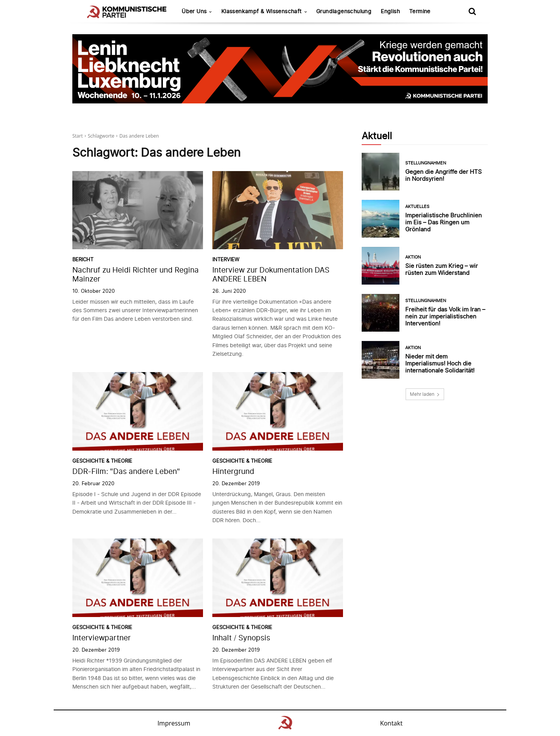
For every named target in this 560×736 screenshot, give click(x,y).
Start (78, 136)
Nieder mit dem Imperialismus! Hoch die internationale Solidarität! (440, 363)
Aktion (413, 257)
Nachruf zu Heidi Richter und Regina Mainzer (136, 274)
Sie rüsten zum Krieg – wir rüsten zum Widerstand (442, 269)
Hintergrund (233, 471)
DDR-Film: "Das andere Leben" (126, 471)
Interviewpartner (101, 638)
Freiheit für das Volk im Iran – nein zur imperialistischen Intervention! (445, 316)
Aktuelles (417, 207)
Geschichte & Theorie (102, 461)
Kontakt (391, 723)
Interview (226, 260)
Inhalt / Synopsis (241, 638)
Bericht (83, 260)
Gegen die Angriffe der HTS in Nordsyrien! (444, 175)
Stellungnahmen (426, 163)
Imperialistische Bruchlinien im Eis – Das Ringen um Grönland (444, 222)
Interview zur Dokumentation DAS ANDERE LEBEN (271, 274)
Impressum (174, 723)
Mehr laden (425, 394)
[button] (472, 11)
